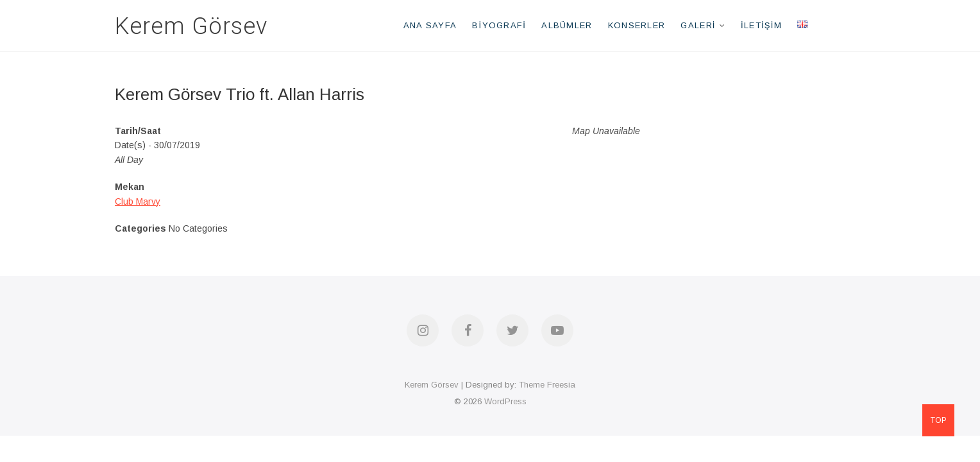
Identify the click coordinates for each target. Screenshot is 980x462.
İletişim (761, 25)
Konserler (637, 25)
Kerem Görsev (191, 26)
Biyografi (499, 25)
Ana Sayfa (430, 25)
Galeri (698, 25)
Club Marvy (138, 201)
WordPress (505, 401)
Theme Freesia (547, 385)
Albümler (567, 25)
